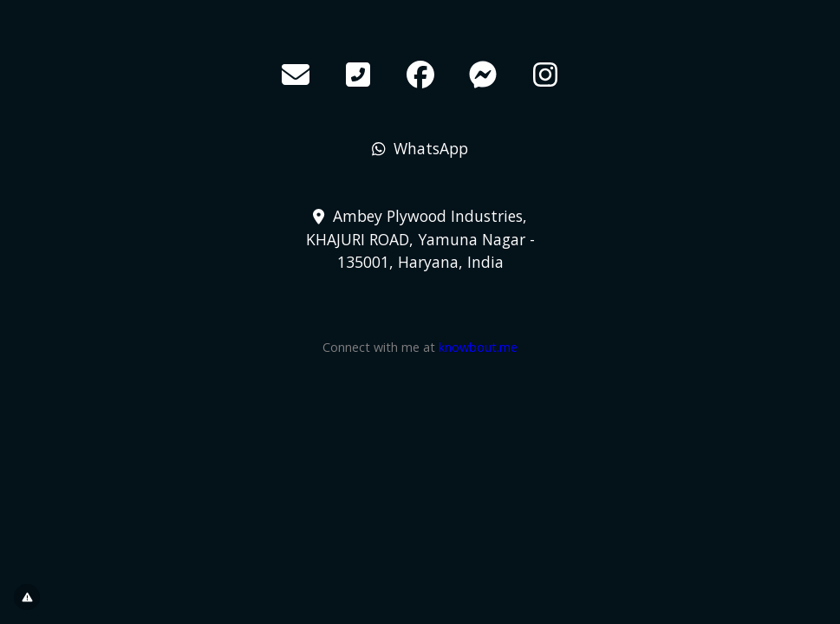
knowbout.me (478, 347)
